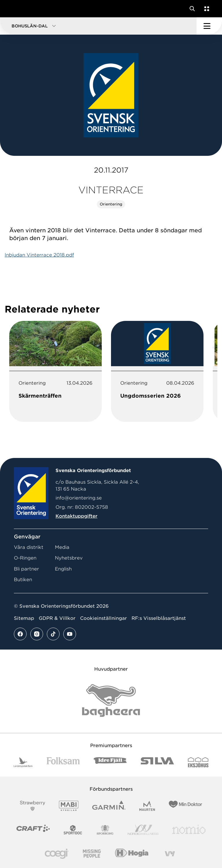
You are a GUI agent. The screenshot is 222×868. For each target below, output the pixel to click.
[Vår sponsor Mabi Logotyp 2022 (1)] (69, 806)
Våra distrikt (29, 547)
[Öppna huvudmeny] (209, 26)
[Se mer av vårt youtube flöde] (70, 634)
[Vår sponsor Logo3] (57, 854)
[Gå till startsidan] (15, 9)
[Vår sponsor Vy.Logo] (170, 854)
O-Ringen (25, 558)
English (63, 569)
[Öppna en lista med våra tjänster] (206, 9)
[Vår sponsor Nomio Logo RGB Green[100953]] (189, 830)
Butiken (23, 580)
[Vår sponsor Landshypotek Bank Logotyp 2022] (23, 762)
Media (62, 547)
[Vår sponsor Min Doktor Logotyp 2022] (185, 806)
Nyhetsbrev (69, 558)
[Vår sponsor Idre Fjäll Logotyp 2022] (110, 762)
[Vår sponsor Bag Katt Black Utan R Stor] (111, 700)
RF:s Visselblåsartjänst (159, 618)
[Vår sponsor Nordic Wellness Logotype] (143, 830)
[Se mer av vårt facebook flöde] (20, 634)
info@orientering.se (79, 498)
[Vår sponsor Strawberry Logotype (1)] (33, 806)
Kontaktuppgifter (76, 516)
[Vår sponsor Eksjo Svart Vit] (198, 762)
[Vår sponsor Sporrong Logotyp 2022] (105, 830)
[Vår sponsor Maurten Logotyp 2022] (147, 806)
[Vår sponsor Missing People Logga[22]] (92, 854)
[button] (98, 26)
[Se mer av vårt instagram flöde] (37, 634)
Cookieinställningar (103, 618)
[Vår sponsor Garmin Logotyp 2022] (109, 806)
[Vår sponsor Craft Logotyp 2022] (33, 830)
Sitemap (24, 618)
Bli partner (26, 569)
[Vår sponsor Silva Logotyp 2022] (157, 762)
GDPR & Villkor (57, 618)
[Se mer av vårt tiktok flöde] (53, 634)
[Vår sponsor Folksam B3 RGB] (63, 762)
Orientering (111, 204)
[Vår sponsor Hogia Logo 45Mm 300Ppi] (132, 854)
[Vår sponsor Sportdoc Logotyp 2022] (73, 830)
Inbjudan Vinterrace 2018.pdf (39, 255)
